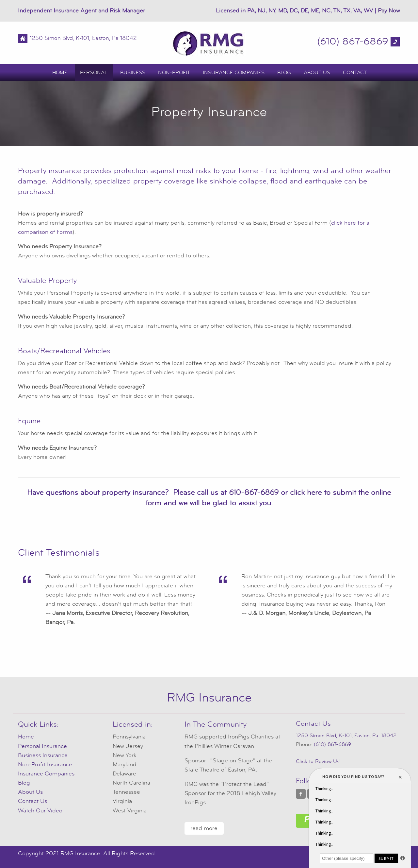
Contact (355, 73)
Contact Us (32, 801)
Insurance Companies (234, 73)
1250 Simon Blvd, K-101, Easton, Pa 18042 (83, 38)
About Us (317, 73)
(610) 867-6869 (353, 41)
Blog (284, 73)
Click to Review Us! (318, 761)
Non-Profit (174, 73)
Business (133, 73)
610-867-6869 (254, 493)
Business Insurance (43, 755)
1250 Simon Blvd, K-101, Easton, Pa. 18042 (346, 736)
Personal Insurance (42, 746)
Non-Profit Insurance (45, 764)
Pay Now (389, 11)
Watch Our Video (40, 811)
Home (60, 73)
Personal (94, 73)
